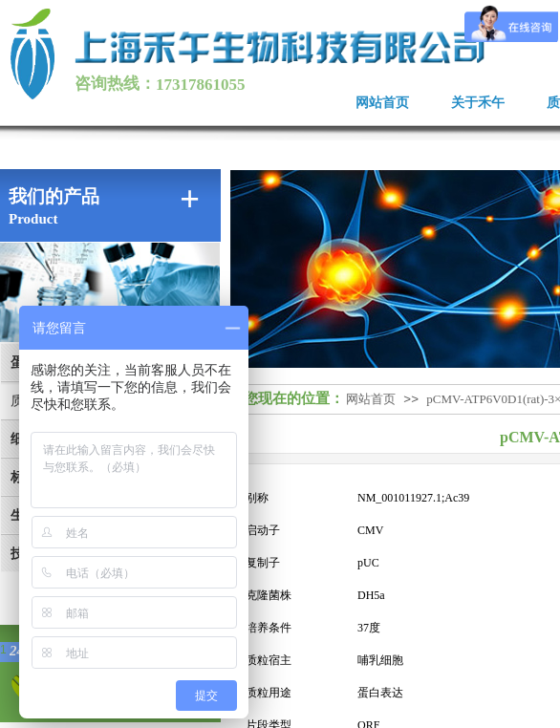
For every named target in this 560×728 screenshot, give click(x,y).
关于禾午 (478, 103)
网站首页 (382, 103)
